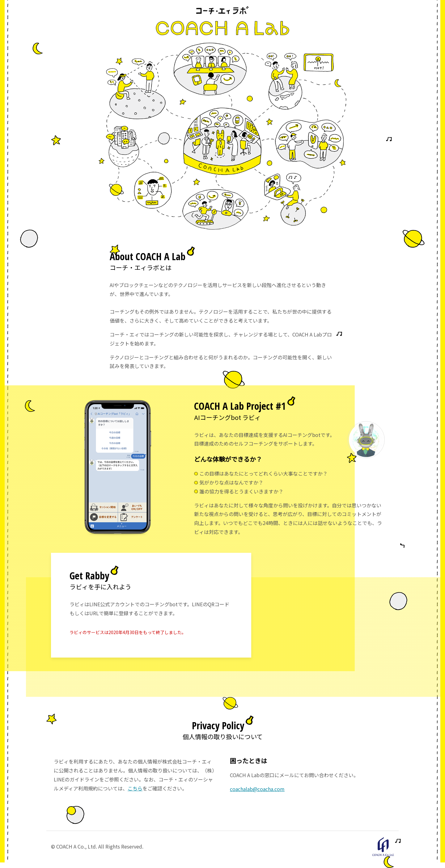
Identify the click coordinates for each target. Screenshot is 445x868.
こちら (135, 788)
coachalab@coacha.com (257, 789)
